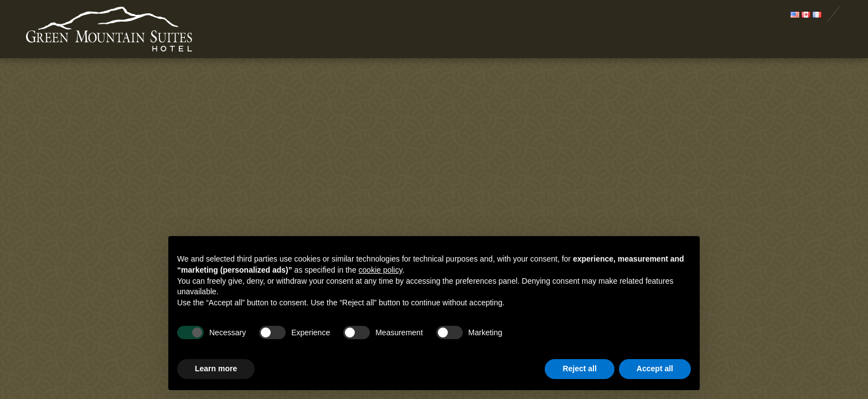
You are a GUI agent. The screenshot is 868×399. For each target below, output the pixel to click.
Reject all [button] (579, 369)
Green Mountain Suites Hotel (109, 30)
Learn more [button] (216, 369)
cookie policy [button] (381, 270)
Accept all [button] (655, 369)
